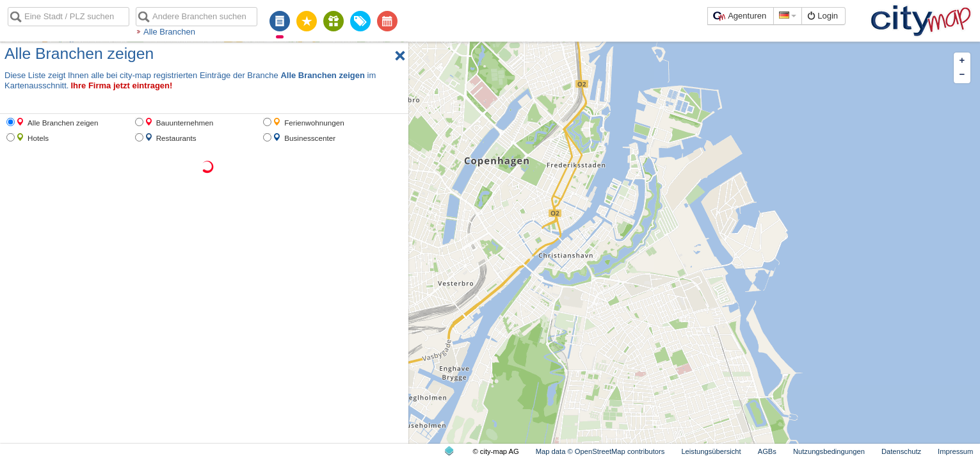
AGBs (767, 451)
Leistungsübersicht (711, 451)
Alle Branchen (169, 32)
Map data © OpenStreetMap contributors (600, 451)
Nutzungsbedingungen (829, 451)
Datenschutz (901, 451)
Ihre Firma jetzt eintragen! (121, 85)
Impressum (955, 451)
